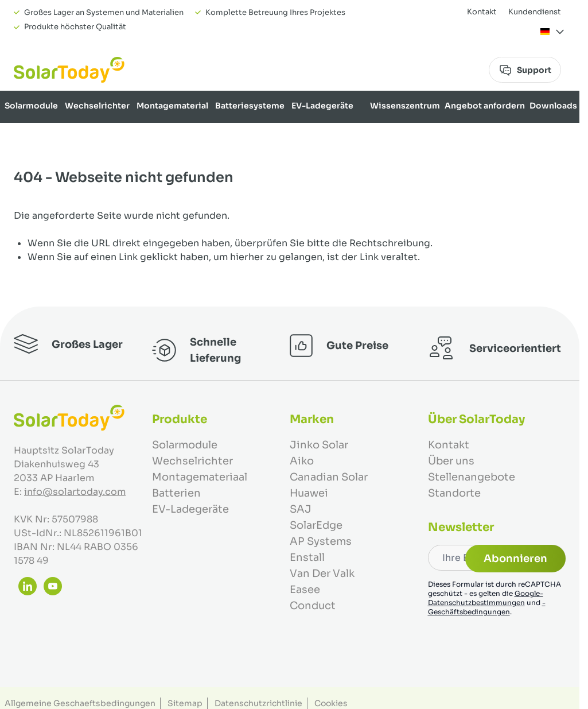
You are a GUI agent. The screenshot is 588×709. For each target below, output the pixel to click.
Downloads (553, 106)
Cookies (331, 703)
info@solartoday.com (75, 492)
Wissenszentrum (405, 106)
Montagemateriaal (200, 477)
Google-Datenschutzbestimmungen (486, 598)
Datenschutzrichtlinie (258, 703)
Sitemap (185, 703)
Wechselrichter (97, 106)
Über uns (558, 135)
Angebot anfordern (485, 106)
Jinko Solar (319, 445)
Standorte (454, 493)
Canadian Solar (329, 477)
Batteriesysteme (250, 106)
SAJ (301, 509)
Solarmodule (31, 106)
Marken (520, 135)
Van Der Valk (322, 574)
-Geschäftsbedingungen (487, 607)
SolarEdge (316, 525)
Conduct (313, 606)
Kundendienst (535, 12)
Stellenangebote (472, 477)
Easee (305, 590)
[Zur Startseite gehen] (69, 70)
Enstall (307, 557)
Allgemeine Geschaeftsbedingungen (80, 703)
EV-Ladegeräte (322, 106)
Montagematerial (172, 106)
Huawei (309, 493)
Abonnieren (515, 559)
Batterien (176, 493)
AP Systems (321, 541)
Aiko (302, 461)
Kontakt (482, 12)
